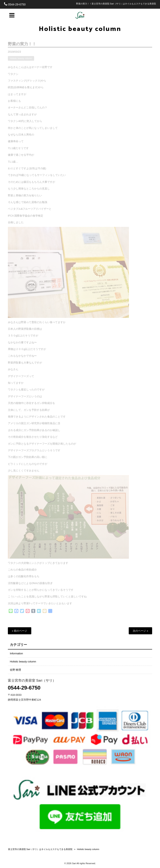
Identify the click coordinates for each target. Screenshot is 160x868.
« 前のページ (20, 631)
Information (16, 653)
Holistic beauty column (80, 29)
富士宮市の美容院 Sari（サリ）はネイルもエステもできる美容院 (40, 849)
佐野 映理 (16, 670)
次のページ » (140, 631)
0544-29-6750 (17, 4)
